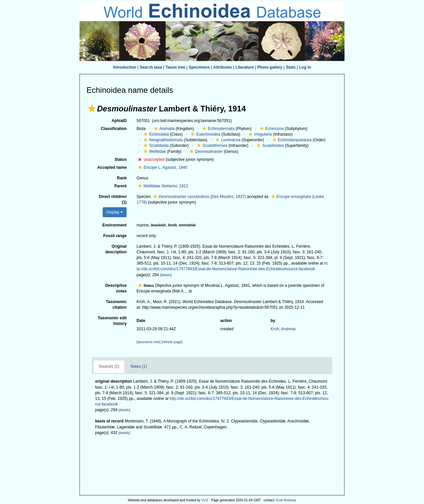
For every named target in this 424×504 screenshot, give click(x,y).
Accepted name (112, 167)
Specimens (199, 67)
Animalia (163, 129)
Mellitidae (154, 152)
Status (121, 159)
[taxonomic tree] (148, 342)
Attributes (223, 67)
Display (115, 212)
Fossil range (115, 236)
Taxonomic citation (116, 305)
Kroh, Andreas (283, 329)
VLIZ (205, 500)
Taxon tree (176, 67)
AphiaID (119, 121)
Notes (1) (139, 366)
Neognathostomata (162, 140)
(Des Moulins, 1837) (199, 197)
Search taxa (151, 67)
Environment (114, 225)
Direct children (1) (113, 199)
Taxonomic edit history (112, 321)
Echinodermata (218, 129)
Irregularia (260, 134)
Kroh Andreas (286, 500)
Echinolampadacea (291, 140)
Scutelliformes (211, 146)
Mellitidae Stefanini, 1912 (162, 186)
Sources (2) (109, 366)
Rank (122, 178)
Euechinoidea (205, 134)
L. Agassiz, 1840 (162, 167)
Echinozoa (271, 129)
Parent (120, 186)
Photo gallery (270, 67)
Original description (116, 249)
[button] (92, 108)
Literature (245, 67)
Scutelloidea (269, 146)
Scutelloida (155, 146)
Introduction (125, 67)
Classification (114, 129)
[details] (166, 275)
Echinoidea (155, 134)
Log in (305, 67)
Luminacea (227, 140)
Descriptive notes (116, 288)
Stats (291, 67)
